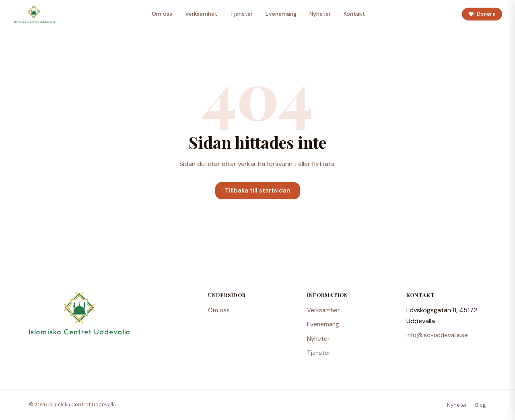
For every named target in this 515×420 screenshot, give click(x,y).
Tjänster (241, 14)
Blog (481, 405)
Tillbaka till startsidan (257, 191)
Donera (482, 14)
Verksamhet (201, 14)
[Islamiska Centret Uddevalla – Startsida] (34, 14)
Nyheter (320, 14)
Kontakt (354, 14)
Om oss (162, 14)
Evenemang (281, 14)
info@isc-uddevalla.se (437, 335)
